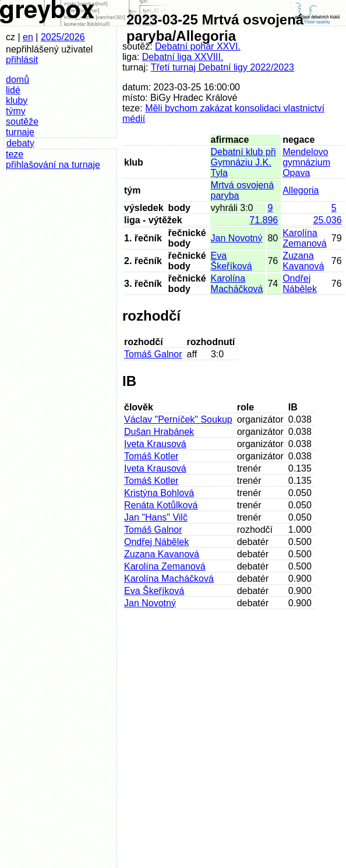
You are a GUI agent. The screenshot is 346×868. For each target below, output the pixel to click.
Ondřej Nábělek (300, 284)
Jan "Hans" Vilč (156, 517)
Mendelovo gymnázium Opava (306, 162)
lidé (13, 90)
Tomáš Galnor (153, 354)
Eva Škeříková (232, 261)
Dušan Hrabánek (159, 432)
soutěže (22, 122)
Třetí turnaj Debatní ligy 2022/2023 (223, 67)
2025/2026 (63, 37)
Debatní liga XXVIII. (183, 57)
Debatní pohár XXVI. (198, 46)
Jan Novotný (237, 238)
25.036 (328, 220)
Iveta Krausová (155, 444)
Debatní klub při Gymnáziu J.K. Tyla (243, 162)
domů (17, 80)
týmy (16, 111)
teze (15, 154)
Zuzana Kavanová (303, 261)
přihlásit (22, 60)
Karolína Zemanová (305, 238)
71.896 (264, 220)
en (28, 37)
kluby (17, 101)
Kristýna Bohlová (159, 493)
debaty (20, 143)
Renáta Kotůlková (161, 505)
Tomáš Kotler (151, 456)
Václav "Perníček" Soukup (178, 419)
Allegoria (301, 190)
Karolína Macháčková (237, 284)
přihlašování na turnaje (53, 165)
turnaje (20, 132)
